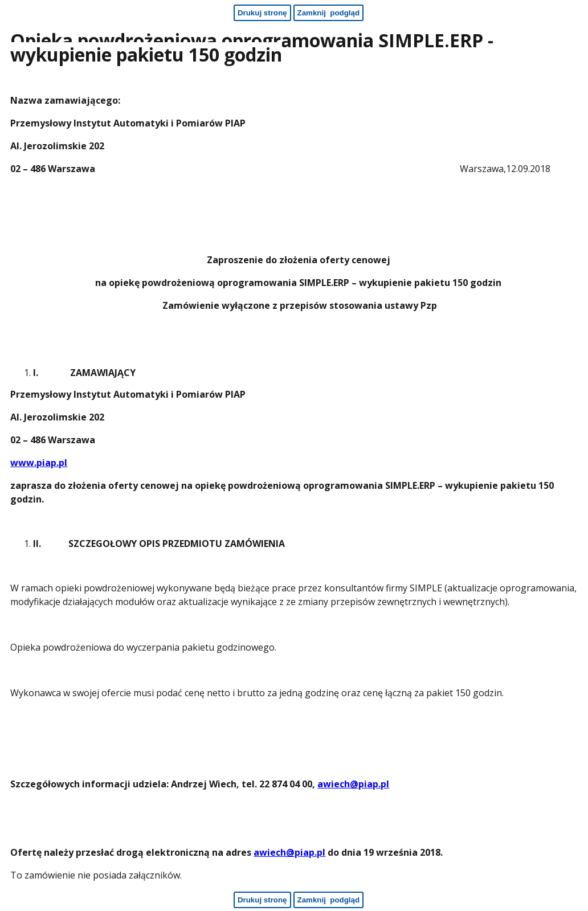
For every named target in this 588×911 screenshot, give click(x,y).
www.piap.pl (39, 463)
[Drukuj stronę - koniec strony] (262, 900)
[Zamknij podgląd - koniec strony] (329, 900)
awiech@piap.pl (353, 784)
